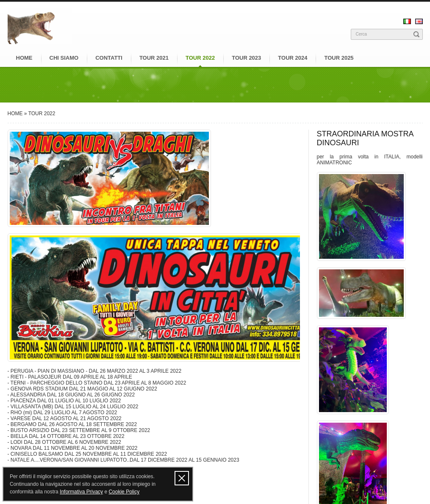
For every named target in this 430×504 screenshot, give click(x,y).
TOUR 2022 (200, 58)
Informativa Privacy (81, 492)
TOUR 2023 (246, 58)
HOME (24, 58)
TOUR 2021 (154, 58)
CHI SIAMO (64, 58)
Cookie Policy (124, 492)
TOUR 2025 (339, 58)
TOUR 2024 (293, 58)
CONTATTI (109, 58)
